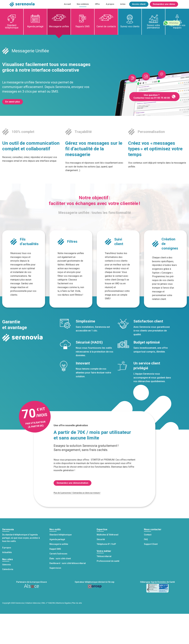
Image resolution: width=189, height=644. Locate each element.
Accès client (139, 4)
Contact (148, 535)
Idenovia (6, 565)
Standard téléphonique (12, 26)
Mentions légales (63, 603)
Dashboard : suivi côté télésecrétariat (68, 563)
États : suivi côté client (60, 559)
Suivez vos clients (130, 26)
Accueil (67, 4)
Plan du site (77, 603)
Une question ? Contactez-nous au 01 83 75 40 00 (152, 97)
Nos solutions (83, 4)
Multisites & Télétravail (108, 535)
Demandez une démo (164, 4)
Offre (97, 4)
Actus (123, 4)
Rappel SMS (55, 549)
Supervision (55, 568)
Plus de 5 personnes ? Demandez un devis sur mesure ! (77, 493)
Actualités (7, 552)
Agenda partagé (35, 26)
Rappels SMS (83, 26)
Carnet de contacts (106, 26)
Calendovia (8, 569)
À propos (110, 4)
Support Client (151, 544)
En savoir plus (13, 102)
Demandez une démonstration (72, 483)
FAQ (146, 539)
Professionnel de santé (108, 561)
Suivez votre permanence (153, 26)
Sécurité (101, 539)
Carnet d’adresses (58, 554)
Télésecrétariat (104, 556)
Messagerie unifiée (59, 26)
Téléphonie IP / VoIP (106, 544)
